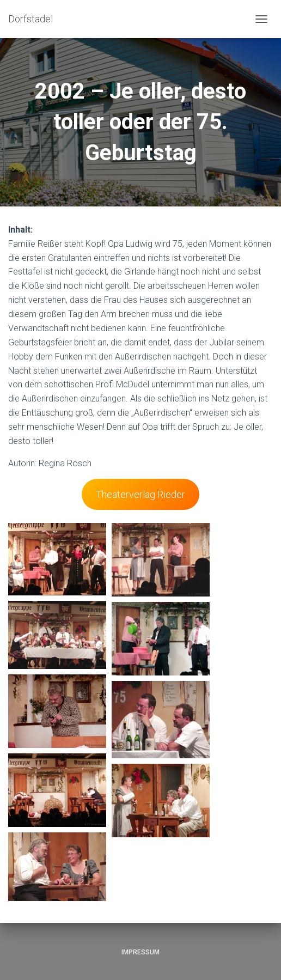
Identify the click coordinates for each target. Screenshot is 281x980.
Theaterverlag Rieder (140, 494)
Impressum (140, 952)
